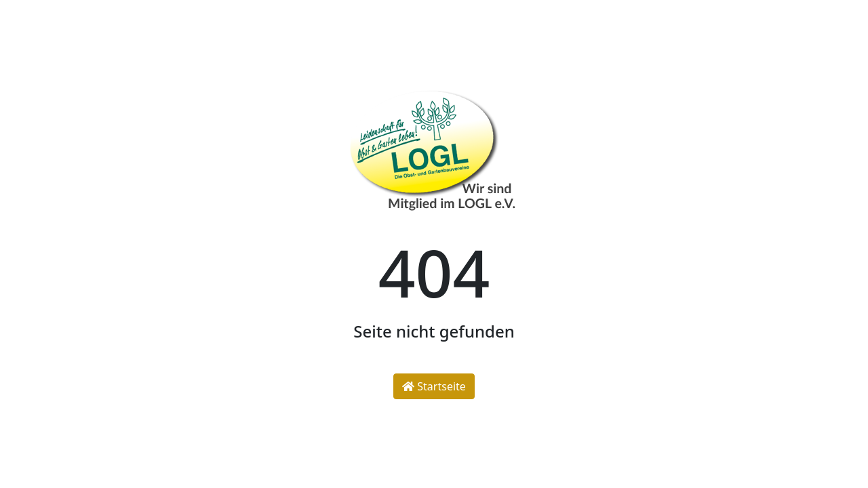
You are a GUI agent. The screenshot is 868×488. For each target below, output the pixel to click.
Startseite (434, 386)
